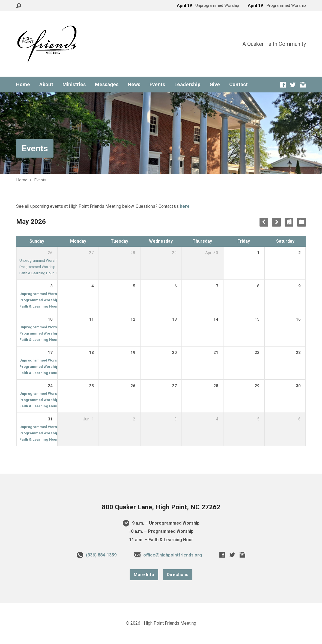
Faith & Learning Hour (37, 273)
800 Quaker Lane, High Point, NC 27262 (161, 507)
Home (23, 85)
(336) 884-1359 (101, 555)
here (185, 206)
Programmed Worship (37, 267)
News (134, 85)
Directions (178, 575)
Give (215, 85)
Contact (238, 85)
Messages (107, 85)
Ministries (74, 85)
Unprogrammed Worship (39, 260)
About (46, 85)
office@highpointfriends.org (173, 555)
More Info (144, 575)
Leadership (187, 85)
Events (157, 85)
